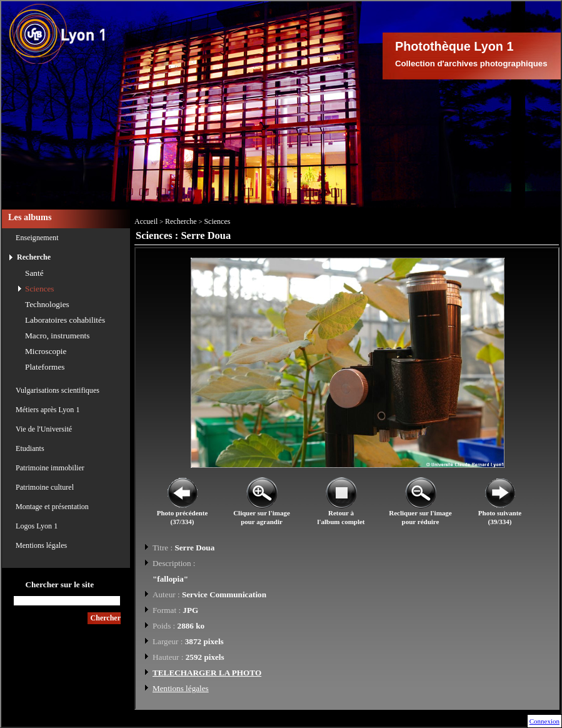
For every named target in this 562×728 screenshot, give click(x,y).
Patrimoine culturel (45, 487)
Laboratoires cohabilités (65, 320)
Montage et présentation (52, 507)
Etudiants (30, 448)
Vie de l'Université (44, 429)
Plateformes (45, 367)
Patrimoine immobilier (50, 468)
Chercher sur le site (59, 584)
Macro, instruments (57, 336)
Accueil (146, 221)
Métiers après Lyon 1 (48, 410)
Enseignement (37, 238)
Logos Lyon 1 (37, 526)
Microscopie (46, 351)
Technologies (47, 304)
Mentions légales (41, 545)
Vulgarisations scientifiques (58, 390)
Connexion (544, 721)
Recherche (34, 257)
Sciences (40, 289)
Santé (34, 273)
